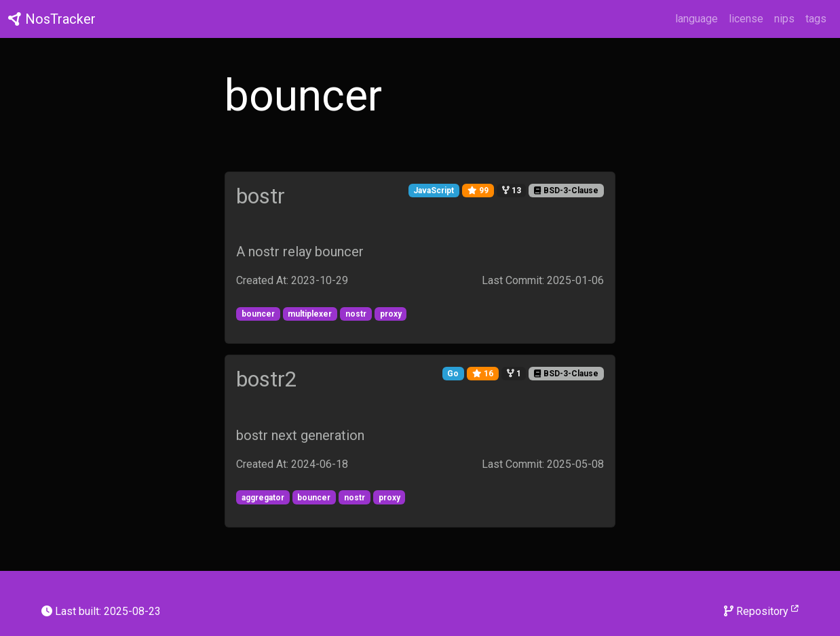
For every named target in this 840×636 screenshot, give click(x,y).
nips (784, 19)
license (746, 19)
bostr (261, 196)
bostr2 (267, 379)
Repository (761, 611)
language (696, 19)
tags (816, 19)
